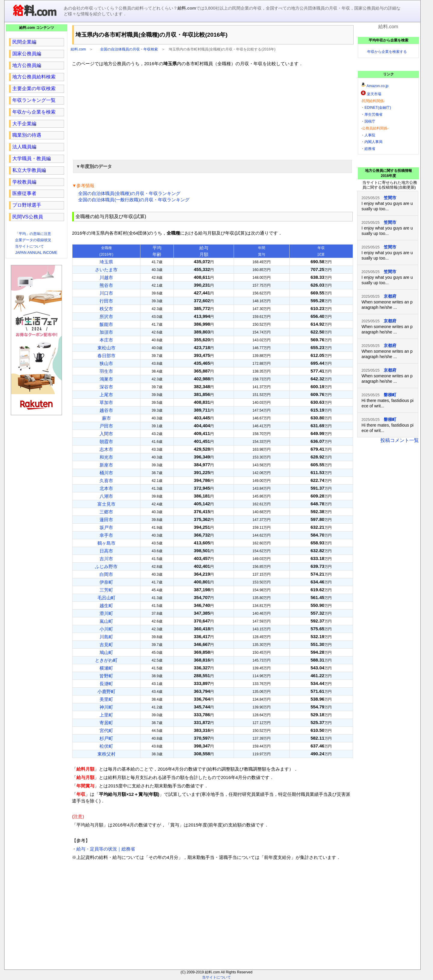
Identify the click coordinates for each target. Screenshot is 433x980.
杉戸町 (106, 738)
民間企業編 (24, 42)
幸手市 (106, 535)
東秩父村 (106, 754)
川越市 (106, 277)
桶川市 (106, 473)
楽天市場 (374, 94)
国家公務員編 (27, 54)
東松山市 (106, 348)
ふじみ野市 (106, 566)
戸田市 (106, 426)
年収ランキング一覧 (34, 100)
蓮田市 (106, 520)
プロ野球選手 (27, 205)
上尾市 (106, 395)
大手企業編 (24, 124)
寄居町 (106, 723)
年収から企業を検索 (34, 112)
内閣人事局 (373, 142)
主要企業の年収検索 (34, 88)
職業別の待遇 (27, 135)
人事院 (370, 135)
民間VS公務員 (28, 217)
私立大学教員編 (29, 170)
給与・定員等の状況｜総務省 (106, 849)
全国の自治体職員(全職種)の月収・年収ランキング (129, 193)
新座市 (106, 465)
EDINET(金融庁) (378, 108)
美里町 (106, 699)
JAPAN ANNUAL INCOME (36, 253)
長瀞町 (106, 684)
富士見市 (106, 504)
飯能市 (106, 324)
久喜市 (106, 481)
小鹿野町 (106, 691)
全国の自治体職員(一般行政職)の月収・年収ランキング (134, 200)
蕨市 (106, 418)
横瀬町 (106, 668)
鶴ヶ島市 (106, 543)
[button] (212, 166)
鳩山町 (106, 652)
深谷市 (106, 387)
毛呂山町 (106, 598)
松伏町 (106, 746)
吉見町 (106, 645)
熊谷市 (106, 285)
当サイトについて (29, 246)
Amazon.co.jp (378, 86)
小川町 (106, 629)
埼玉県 (106, 262)
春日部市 (106, 356)
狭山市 (106, 363)
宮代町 (106, 730)
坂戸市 (106, 527)
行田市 (106, 301)
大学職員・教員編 (32, 158)
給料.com (78, 49)
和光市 (106, 457)
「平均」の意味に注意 (33, 234)
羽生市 (106, 371)
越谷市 (106, 410)
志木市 (106, 449)
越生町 (106, 606)
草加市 (106, 402)
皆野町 (106, 676)
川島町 (106, 637)
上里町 (106, 715)
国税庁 (370, 121)
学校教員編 (24, 182)
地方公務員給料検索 (34, 77)
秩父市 (106, 309)
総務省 (370, 149)
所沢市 (106, 317)
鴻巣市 (106, 379)
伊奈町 (106, 582)
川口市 (106, 293)
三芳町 (106, 590)
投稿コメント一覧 (400, 440)
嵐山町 (106, 621)
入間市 (106, 434)
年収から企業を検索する (387, 52)
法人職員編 (24, 147)
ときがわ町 (106, 660)
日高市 (106, 551)
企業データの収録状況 (33, 240)
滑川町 (106, 613)
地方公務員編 (27, 65)
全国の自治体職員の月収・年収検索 (129, 49)
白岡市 (106, 574)
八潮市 (106, 496)
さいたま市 (106, 270)
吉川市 (106, 559)
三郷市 (106, 512)
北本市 (106, 488)
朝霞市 (106, 441)
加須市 (106, 332)
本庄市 (106, 340)
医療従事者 (24, 193)
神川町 (106, 707)
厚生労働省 (373, 114)
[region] (213, 112)
